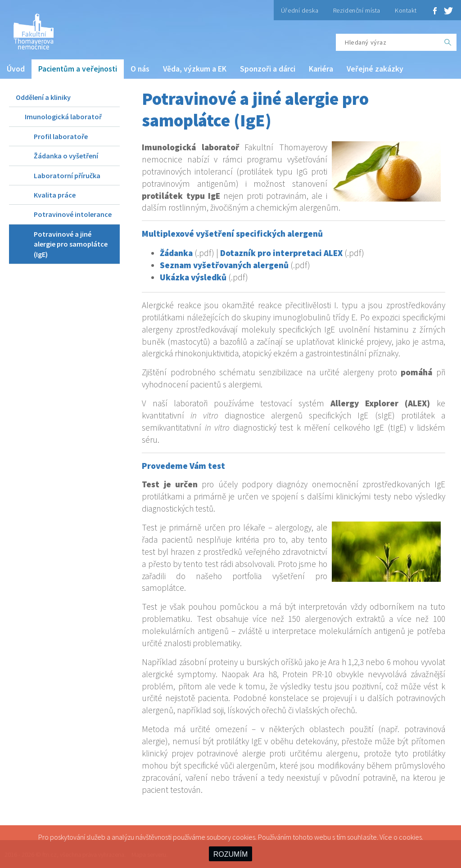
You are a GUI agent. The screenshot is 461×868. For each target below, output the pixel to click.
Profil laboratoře (61, 136)
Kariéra (321, 69)
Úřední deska (300, 10)
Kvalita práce (55, 195)
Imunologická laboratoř (63, 117)
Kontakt (406, 10)
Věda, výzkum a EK (195, 69)
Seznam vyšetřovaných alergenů (224, 265)
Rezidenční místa (357, 10)
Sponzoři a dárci (268, 69)
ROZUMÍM (230, 854)
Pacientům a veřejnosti (78, 69)
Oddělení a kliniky (43, 97)
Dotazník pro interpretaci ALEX (281, 253)
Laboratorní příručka (67, 175)
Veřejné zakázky (375, 69)
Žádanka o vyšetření (66, 156)
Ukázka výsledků (193, 277)
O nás (140, 69)
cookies (410, 837)
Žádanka (176, 253)
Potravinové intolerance (73, 214)
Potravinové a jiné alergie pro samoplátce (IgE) (71, 244)
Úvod (16, 69)
